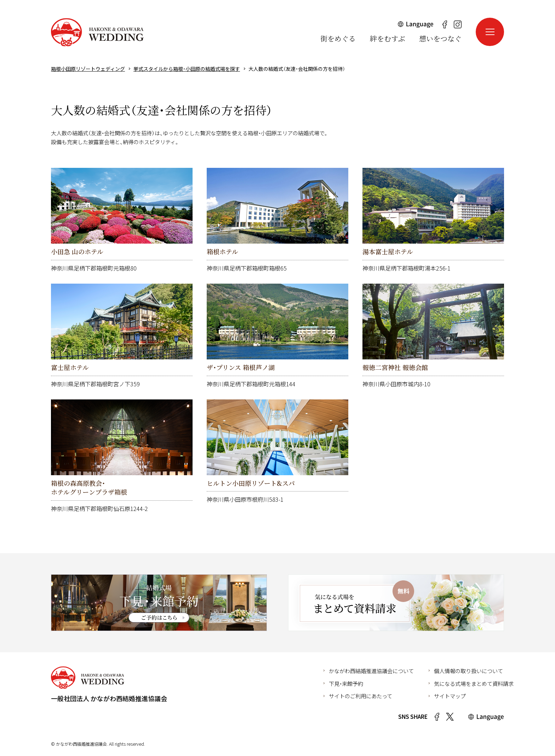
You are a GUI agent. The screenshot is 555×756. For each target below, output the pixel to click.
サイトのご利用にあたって (361, 696)
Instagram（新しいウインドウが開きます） (458, 24)
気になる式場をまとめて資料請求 (474, 683)
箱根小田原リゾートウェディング (97, 32)
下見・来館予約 (346, 683)
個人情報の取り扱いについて (468, 671)
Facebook (437, 717)
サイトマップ (450, 696)
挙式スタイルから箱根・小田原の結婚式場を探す (187, 69)
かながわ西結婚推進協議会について (371, 671)
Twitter (450, 717)
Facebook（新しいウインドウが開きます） (445, 24)
